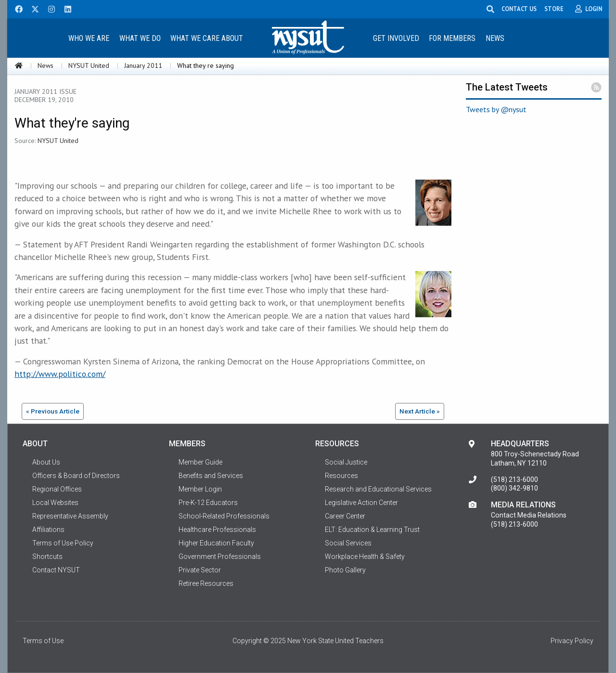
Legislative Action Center (361, 503)
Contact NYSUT (56, 570)
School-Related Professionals (224, 516)
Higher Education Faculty (216, 543)
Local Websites (55, 503)
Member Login (200, 489)
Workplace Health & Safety (365, 557)
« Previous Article (53, 411)
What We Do (140, 38)
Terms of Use (43, 641)
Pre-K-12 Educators (208, 503)
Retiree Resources (206, 583)
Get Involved (396, 38)
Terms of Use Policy (63, 543)
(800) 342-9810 (514, 488)
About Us (46, 462)
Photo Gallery (345, 570)
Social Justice (346, 462)
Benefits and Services (211, 476)
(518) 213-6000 (514, 479)
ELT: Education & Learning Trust (372, 530)
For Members (452, 38)
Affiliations (48, 530)
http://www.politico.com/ (60, 374)
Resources (341, 476)
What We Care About (207, 38)
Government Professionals (220, 557)
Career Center (345, 516)
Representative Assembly (70, 516)
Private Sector (200, 570)
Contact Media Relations (529, 515)
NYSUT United (89, 65)
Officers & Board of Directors (76, 476)
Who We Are (89, 38)
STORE (555, 9)
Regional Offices (57, 489)
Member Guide (200, 462)
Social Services (348, 543)
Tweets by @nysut (496, 109)
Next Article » (420, 411)
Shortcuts (47, 557)
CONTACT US (520, 9)
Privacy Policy (572, 641)
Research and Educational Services (378, 489)
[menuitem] (89, 38)
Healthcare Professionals (217, 530)
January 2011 (143, 65)
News (495, 38)
